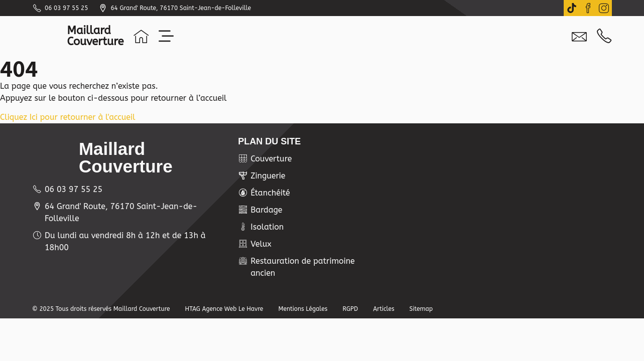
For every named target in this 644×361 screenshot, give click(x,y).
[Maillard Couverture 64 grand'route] (500, 199)
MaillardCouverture (96, 36)
